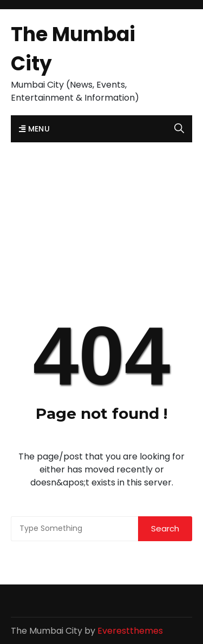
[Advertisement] (101, 205)
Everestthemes (130, 631)
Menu (34, 129)
